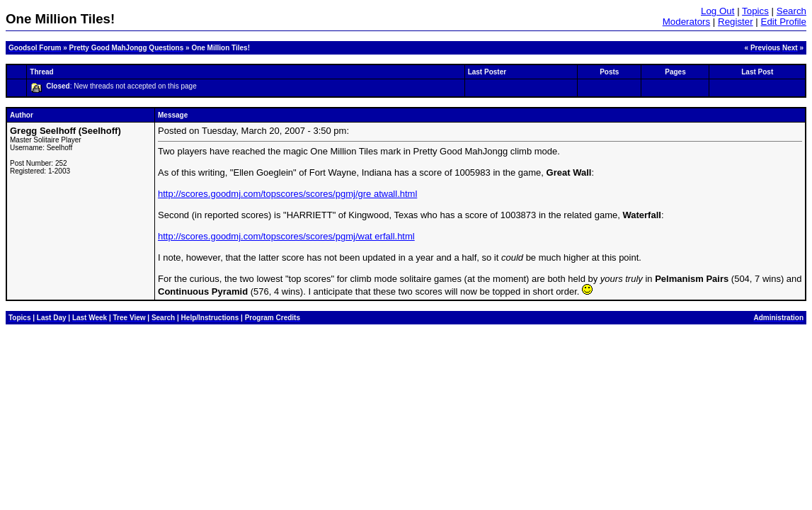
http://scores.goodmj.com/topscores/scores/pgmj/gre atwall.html (287, 194)
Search (791, 11)
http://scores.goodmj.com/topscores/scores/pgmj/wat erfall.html (286, 236)
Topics (755, 11)
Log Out (717, 11)
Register (736, 22)
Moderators (686, 22)
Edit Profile (784, 22)
